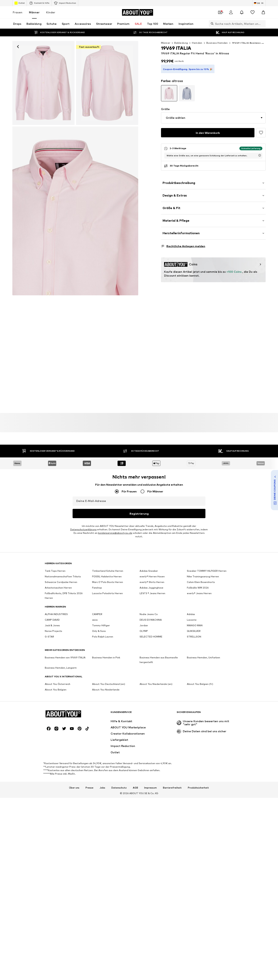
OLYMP (144, 631)
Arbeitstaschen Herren (58, 588)
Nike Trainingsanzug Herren (203, 577)
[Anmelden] (231, 12)
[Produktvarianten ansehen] (169, 88)
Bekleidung (181, 43)
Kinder (51, 12)
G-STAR (49, 637)
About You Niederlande (106, 690)
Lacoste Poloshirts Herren (107, 593)
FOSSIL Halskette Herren (107, 577)
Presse (89, 788)
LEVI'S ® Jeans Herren (152, 593)
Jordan (144, 626)
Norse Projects (53, 631)
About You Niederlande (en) (156, 684)
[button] (213, 112)
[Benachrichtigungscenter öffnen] (242, 12)
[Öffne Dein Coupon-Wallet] (220, 12)
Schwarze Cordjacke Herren (61, 582)
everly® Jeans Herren (199, 593)
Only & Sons (99, 631)
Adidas (191, 614)
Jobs (102, 788)
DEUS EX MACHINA (151, 620)
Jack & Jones (52, 626)
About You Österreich (58, 684)
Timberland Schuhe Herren (108, 571)
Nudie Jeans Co (149, 614)
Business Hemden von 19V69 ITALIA (65, 658)
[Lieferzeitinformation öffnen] (260, 150)
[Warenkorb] (263, 12)
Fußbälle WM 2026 (198, 588)
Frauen (18, 12)
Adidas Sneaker (149, 571)
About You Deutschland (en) (109, 684)
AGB (135, 788)
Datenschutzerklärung (83, 530)
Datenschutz (119, 788)
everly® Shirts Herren (152, 582)
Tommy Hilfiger (101, 626)
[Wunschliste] (253, 12)
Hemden (197, 43)
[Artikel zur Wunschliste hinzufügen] (261, 127)
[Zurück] (18, 47)
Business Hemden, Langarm (61, 668)
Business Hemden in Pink (106, 658)
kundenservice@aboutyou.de (115, 533)
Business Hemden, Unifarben (203, 658)
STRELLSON (194, 637)
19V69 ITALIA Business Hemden (252, 43)
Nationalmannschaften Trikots (63, 577)
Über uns (74, 788)
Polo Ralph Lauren (103, 637)
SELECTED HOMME (151, 637)
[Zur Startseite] (137, 12)
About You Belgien (56, 690)
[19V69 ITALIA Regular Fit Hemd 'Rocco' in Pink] (107, 83)
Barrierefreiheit (172, 788)
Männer (34, 12)
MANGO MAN (195, 626)
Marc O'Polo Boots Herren (108, 582)
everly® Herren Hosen (152, 577)
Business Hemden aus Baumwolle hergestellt (159, 660)
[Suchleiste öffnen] (211, 24)
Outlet (20, 3)
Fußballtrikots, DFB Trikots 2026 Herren (64, 596)
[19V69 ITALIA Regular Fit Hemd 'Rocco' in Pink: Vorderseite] (43, 83)
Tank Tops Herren (55, 571)
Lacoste (192, 620)
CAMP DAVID (52, 620)
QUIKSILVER (194, 631)
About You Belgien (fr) (200, 684)
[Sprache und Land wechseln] (259, 3)
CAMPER (97, 614)
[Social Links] (49, 729)
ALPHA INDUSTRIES (56, 614)
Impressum (150, 788)
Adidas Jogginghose (151, 588)
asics (95, 620)
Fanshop (97, 588)
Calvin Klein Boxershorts (201, 582)
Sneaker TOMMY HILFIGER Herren (207, 571)
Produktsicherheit (198, 788)
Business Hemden (217, 43)
